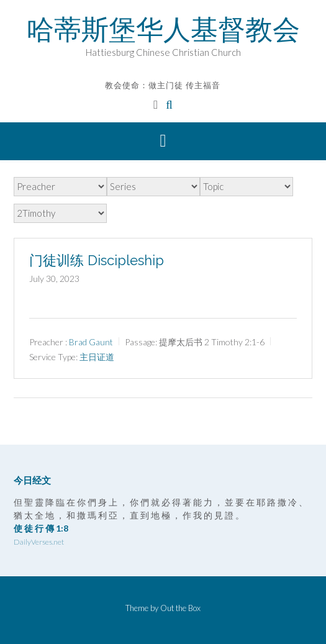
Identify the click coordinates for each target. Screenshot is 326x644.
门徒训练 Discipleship (97, 260)
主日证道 (97, 357)
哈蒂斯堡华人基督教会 (163, 29)
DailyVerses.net (39, 542)
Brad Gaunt (91, 342)
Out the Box (180, 608)
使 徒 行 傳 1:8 (41, 528)
